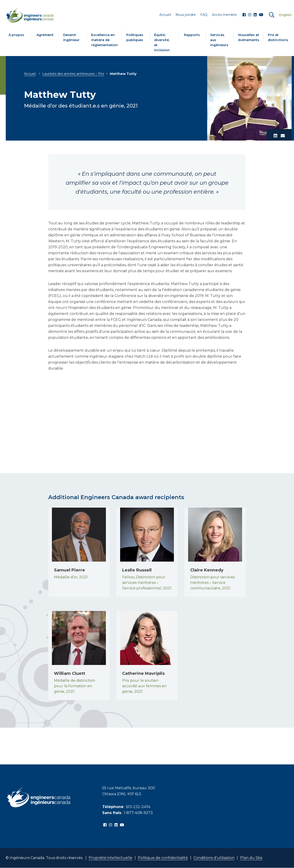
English (285, 15)
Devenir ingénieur (71, 37)
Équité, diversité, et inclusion (162, 42)
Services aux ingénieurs (219, 40)
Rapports (192, 35)
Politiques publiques (135, 37)
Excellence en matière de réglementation (105, 40)
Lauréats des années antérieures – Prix (73, 74)
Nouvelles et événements (249, 37)
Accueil (30, 74)
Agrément (45, 35)
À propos (16, 35)
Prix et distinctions (278, 37)
